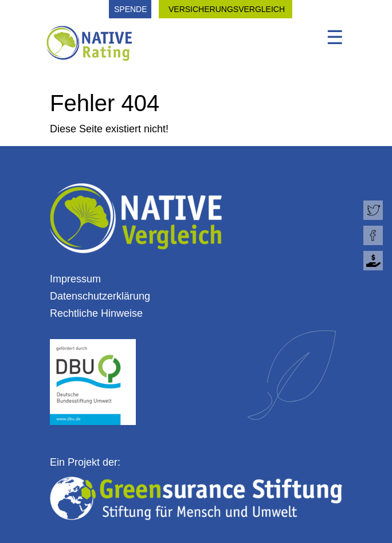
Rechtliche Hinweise (96, 313)
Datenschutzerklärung (100, 296)
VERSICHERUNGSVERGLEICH (227, 9)
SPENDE (131, 9)
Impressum (75, 279)
